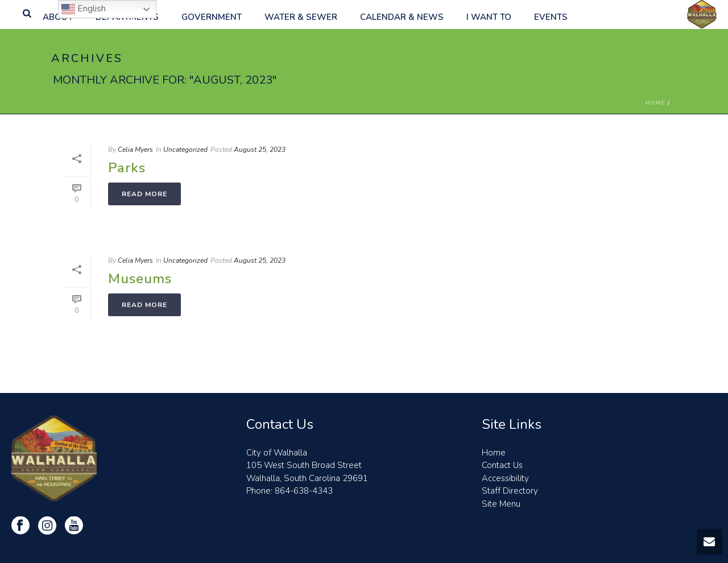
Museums (140, 279)
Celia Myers (135, 150)
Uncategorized (185, 150)
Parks (127, 168)
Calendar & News (402, 17)
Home (655, 103)
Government (212, 17)
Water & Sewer (301, 17)
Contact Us (502, 465)
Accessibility (505, 478)
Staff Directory (510, 491)
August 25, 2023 (260, 150)
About (58, 17)
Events (551, 17)
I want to (489, 17)
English (84, 9)
